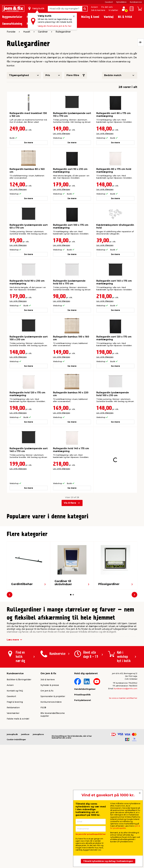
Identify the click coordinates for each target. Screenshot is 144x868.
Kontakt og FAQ (15, 744)
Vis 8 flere (70, 493)
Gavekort (109, 2)
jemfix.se (25, 788)
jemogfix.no (38, 788)
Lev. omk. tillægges (62, 134)
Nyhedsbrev (121, 2)
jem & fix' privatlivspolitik (125, 827)
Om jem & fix (47, 744)
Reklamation (13, 761)
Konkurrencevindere (51, 755)
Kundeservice (136, 2)
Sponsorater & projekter (53, 750)
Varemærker (13, 767)
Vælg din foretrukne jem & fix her (55, 26)
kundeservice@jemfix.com (126, 742)
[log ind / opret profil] (124, 9)
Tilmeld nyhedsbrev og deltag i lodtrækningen (108, 861)
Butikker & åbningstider (19, 733)
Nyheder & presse (50, 739)
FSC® (43, 761)
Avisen (94, 7)
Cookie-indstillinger (16, 793)
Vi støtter (113, 10)
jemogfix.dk (12, 788)
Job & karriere (98, 10)
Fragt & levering (15, 755)
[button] (69, 573)
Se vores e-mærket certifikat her (123, 752)
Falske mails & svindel (18, 772)
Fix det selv (107, 7)
